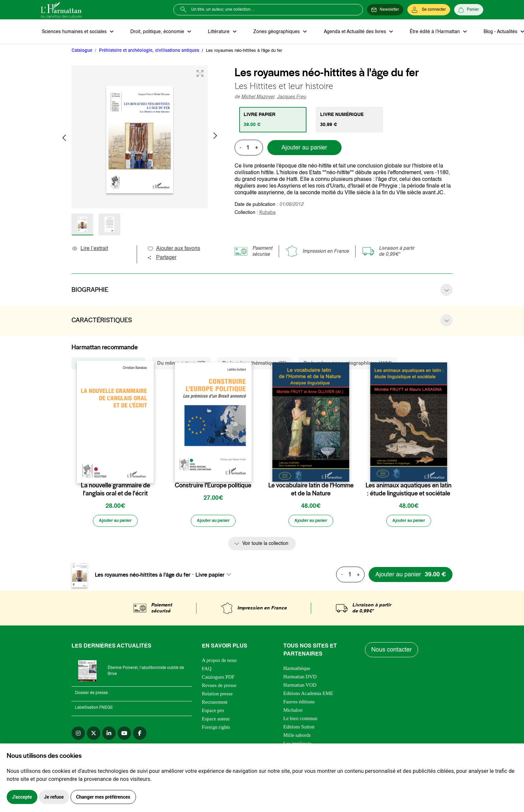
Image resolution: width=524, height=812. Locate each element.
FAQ (207, 671)
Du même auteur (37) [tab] (181, 364)
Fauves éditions (299, 704)
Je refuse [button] (54, 797)
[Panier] (469, 10)
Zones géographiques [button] (270, 32)
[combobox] (215, 577)
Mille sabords (297, 737)
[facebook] (140, 735)
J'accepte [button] (22, 797)
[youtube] (124, 735)
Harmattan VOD (300, 687)
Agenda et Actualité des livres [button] (346, 32)
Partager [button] (162, 259)
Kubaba (268, 214)
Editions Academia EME (308, 696)
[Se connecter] (429, 10)
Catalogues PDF (218, 679)
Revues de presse (219, 688)
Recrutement (215, 704)
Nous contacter (392, 652)
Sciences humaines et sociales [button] (74, 32)
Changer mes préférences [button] (103, 797)
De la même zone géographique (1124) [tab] (348, 364)
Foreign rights (216, 729)
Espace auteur (216, 721)
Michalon (293, 712)
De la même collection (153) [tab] (108, 364)
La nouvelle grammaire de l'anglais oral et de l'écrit (115, 490)
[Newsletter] (385, 10)
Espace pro (213, 713)
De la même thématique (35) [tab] (254, 364)
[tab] (274, 121)
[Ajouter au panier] (115, 523)
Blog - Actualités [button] (488, 32)
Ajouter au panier (304, 149)
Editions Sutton (299, 729)
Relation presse (217, 696)
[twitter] (94, 735)
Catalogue (82, 52)
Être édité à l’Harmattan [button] (424, 32)
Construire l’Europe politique (213, 486)
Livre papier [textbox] (210, 577)
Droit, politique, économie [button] (155, 32)
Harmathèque (297, 671)
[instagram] (78, 735)
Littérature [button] (214, 32)
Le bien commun (300, 721)
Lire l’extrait (90, 250)
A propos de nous (219, 663)
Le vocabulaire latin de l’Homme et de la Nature (311, 490)
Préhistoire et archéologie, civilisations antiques (149, 52)
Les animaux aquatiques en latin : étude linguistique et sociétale (409, 490)
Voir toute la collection (265, 546)
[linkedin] (109, 735)
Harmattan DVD (300, 679)
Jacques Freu (292, 98)
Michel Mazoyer (258, 98)
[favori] (150, 473)
